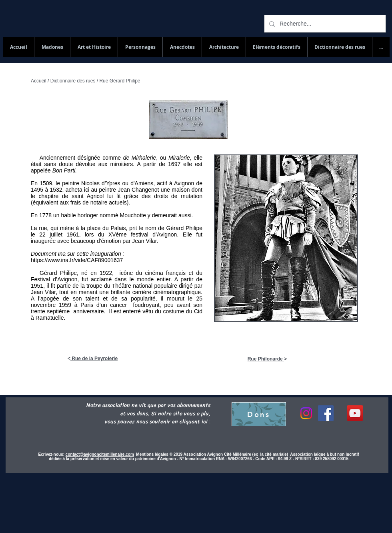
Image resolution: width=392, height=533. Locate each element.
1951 (37, 286)
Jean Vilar (43, 292)
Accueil (39, 81)
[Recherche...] (324, 24)
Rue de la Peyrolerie (94, 359)
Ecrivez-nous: (52, 454)
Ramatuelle (50, 318)
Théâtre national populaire (145, 286)
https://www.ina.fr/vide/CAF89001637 (77, 260)
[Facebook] (326, 413)
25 (199, 299)
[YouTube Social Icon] (355, 413)
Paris (87, 305)
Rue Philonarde (266, 359)
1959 (65, 305)
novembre (43, 305)
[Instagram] (306, 413)
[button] (340, 47)
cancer (120, 305)
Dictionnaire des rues (73, 81)
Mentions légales (153, 454)
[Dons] (259, 414)
